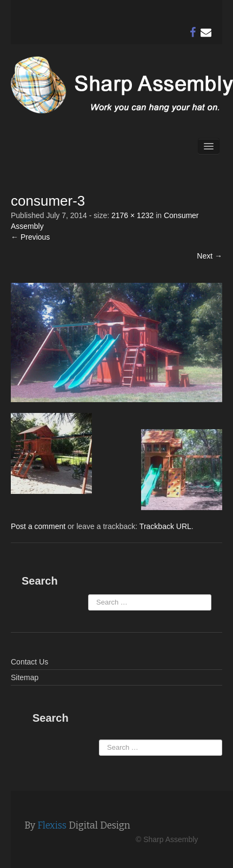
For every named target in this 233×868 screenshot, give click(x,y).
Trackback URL (165, 526)
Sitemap (25, 677)
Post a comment (38, 526)
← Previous (30, 237)
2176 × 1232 (132, 215)
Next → (209, 256)
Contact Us (29, 662)
